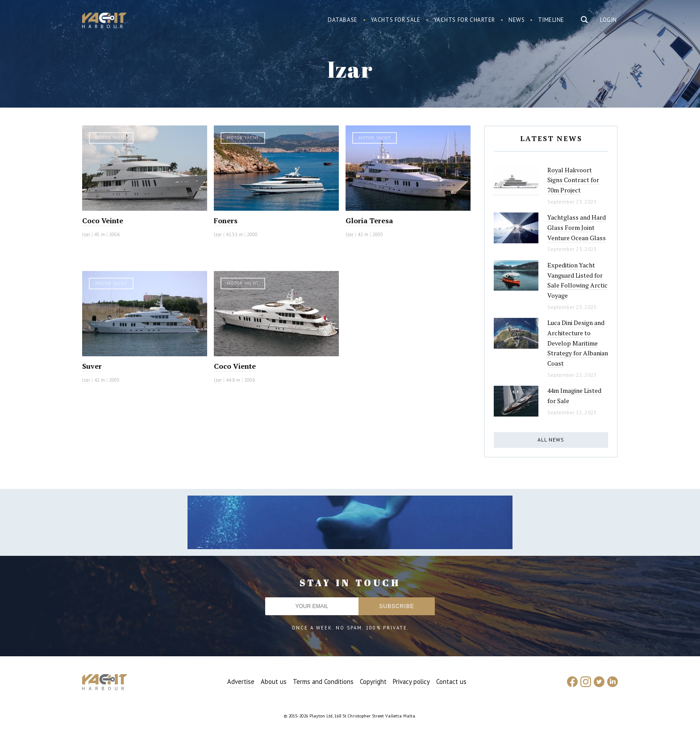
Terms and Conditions (323, 682)
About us (274, 682)
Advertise (241, 682)
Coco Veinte (103, 221)
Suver (92, 366)
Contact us (451, 682)
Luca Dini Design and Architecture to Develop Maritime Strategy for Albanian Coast (578, 343)
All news (551, 440)
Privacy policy (411, 682)
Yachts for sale (396, 20)
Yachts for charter (465, 20)
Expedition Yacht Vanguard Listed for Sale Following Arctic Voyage (577, 280)
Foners (226, 221)
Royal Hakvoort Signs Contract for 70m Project (573, 180)
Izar (86, 234)
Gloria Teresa (369, 221)
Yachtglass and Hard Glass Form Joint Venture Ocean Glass (577, 227)
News (517, 20)
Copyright (373, 682)
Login (608, 20)
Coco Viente (235, 366)
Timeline (551, 20)
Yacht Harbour (104, 21)
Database (343, 20)
